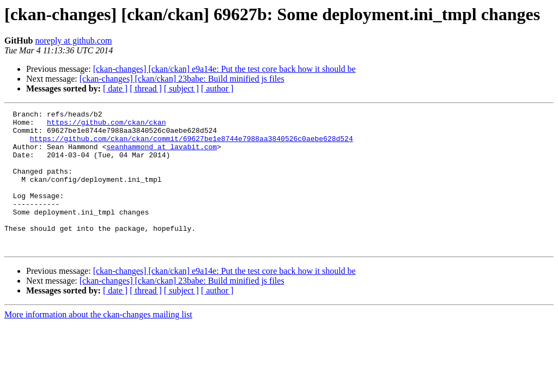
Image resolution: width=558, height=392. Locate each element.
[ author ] (217, 88)
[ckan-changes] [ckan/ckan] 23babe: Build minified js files (182, 79)
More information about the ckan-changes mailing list (98, 342)
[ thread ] (146, 88)
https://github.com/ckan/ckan (106, 125)
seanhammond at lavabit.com (162, 155)
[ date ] (115, 88)
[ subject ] (181, 88)
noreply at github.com (73, 41)
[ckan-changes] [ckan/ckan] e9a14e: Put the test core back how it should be (225, 69)
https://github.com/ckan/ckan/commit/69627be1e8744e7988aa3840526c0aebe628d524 (192, 145)
